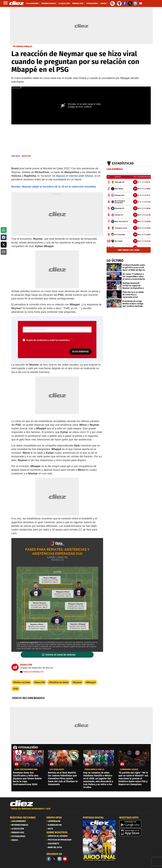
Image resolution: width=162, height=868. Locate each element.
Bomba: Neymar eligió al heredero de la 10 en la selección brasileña (54, 187)
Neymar (78, 682)
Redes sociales (22, 682)
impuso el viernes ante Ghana (74, 176)
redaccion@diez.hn (32, 672)
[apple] (136, 832)
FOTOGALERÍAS (28, 747)
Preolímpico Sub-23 (94, 770)
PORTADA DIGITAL (93, 818)
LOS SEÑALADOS (57, 770)
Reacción (40, 682)
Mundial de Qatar (59, 682)
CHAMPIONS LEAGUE (129, 770)
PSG (16, 689)
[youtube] (65, 859)
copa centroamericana (26, 770)
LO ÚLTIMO (115, 260)
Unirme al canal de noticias (61, 655)
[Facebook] (49, 859)
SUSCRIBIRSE (80, 352)
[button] (4, 230)
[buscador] (112, 3)
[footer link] (81, 810)
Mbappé (91, 682)
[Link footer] (22, 803)
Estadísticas (123, 163)
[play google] (136, 824)
